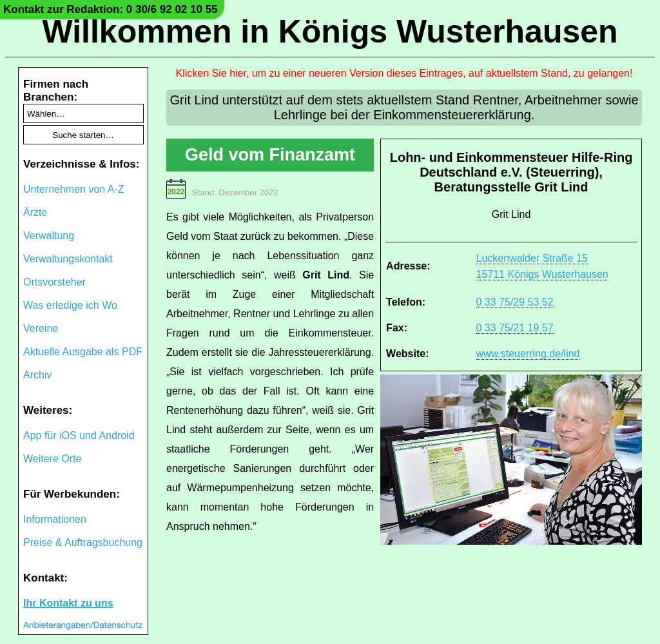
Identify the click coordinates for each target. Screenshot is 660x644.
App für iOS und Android (79, 435)
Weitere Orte (52, 459)
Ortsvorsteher (54, 282)
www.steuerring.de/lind (528, 354)
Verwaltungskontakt (68, 259)
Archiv (37, 375)
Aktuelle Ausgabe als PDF (83, 352)
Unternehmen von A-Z (74, 189)
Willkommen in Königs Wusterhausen (330, 32)
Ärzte (35, 212)
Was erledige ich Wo (70, 305)
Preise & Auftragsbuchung (83, 542)
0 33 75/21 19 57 (515, 328)
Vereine (41, 328)
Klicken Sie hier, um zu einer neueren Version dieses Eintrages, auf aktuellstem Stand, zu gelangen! (404, 73)
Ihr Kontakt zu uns (68, 603)
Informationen (55, 519)
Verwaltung (49, 236)
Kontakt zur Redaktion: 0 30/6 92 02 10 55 (111, 9)
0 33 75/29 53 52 (515, 302)
